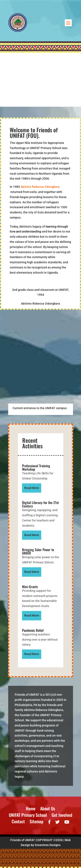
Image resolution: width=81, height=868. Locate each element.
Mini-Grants (30, 587)
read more (32, 488)
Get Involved (62, 816)
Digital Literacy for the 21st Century (40, 504)
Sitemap (37, 822)
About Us (48, 809)
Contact (18, 822)
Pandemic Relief (33, 630)
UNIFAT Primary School (28, 816)
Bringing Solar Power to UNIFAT (38, 551)
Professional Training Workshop (36, 467)
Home (31, 809)
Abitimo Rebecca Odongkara (40, 187)
